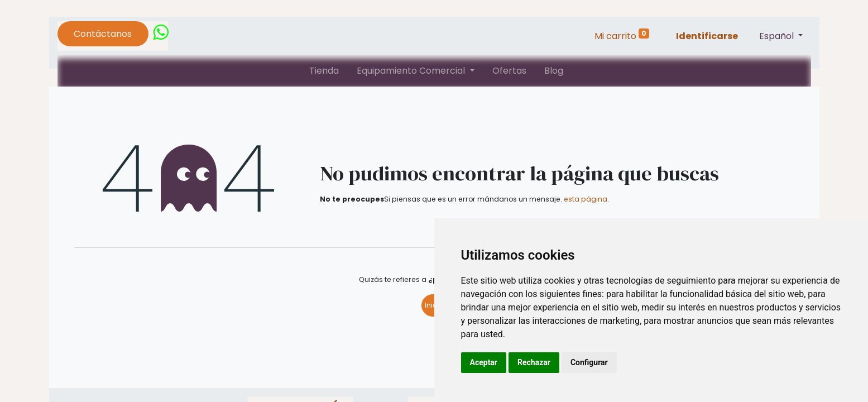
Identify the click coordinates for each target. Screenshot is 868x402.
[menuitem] (324, 71)
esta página (586, 199)
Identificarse (707, 36)
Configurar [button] (589, 362)
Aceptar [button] (484, 362)
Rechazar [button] (534, 362)
